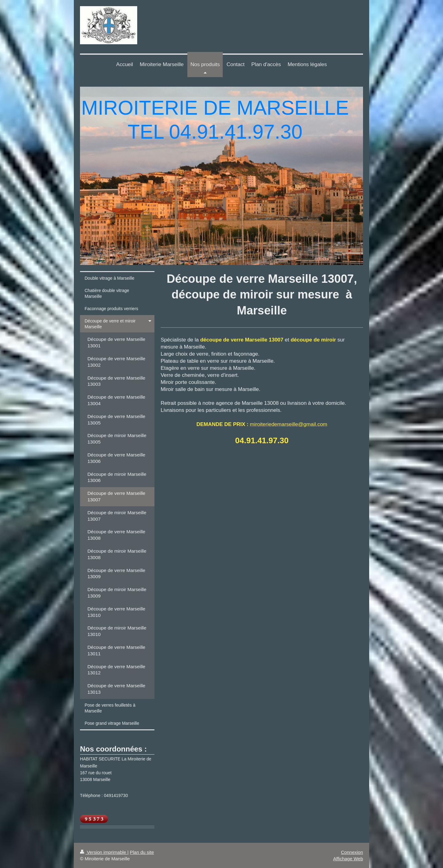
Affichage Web (348, 859)
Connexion (352, 852)
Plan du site (142, 852)
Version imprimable (104, 852)
